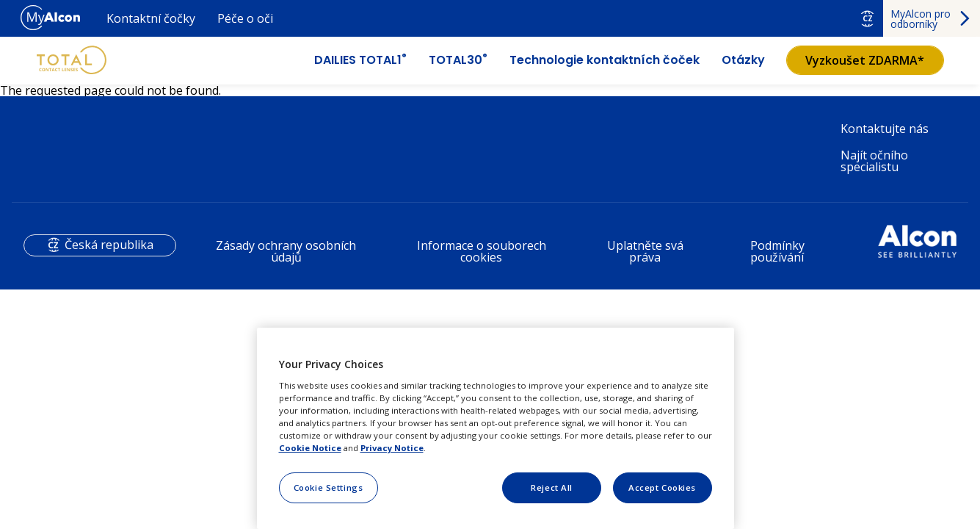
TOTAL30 (458, 60)
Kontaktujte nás (885, 129)
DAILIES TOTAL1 (360, 60)
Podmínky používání (777, 251)
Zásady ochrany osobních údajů (286, 251)
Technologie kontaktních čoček (605, 60)
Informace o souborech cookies (482, 251)
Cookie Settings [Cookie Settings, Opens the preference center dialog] (329, 487)
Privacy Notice (392, 448)
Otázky (743, 60)
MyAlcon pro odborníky (921, 19)
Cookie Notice (310, 448)
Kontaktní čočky (151, 18)
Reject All (552, 487)
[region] (496, 428)
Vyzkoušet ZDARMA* (865, 60)
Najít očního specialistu (874, 161)
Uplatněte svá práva (645, 251)
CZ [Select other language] (868, 18)
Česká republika (109, 245)
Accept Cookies (662, 487)
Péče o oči (245, 18)
